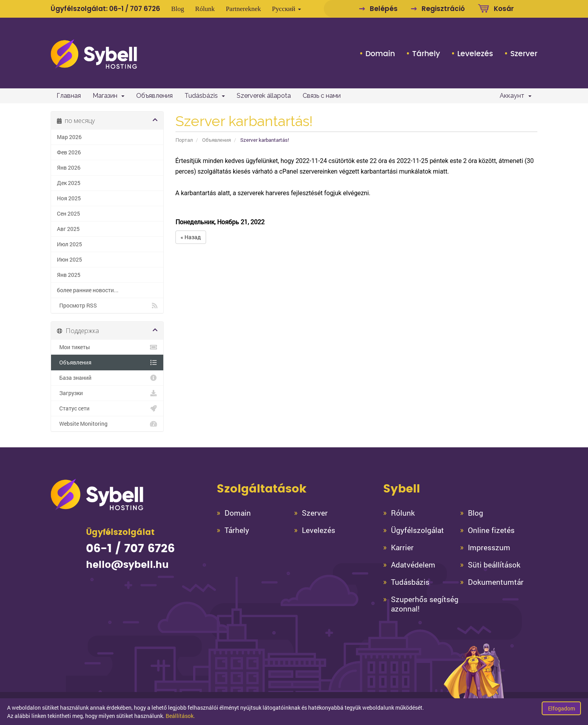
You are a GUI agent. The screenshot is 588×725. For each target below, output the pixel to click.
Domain (380, 54)
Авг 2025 (68, 229)
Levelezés (475, 54)
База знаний (107, 378)
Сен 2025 (68, 214)
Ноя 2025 (69, 198)
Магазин (109, 96)
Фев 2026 (69, 152)
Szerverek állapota (264, 96)
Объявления (154, 96)
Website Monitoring (107, 424)
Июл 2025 (69, 244)
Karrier (402, 547)
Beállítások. (180, 716)
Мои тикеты (107, 347)
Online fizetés (491, 530)
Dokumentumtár (496, 582)
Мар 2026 (69, 137)
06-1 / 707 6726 (135, 9)
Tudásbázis (205, 96)
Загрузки (107, 393)
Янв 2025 (69, 275)
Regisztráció (443, 9)
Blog (178, 9)
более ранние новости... (88, 290)
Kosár (504, 9)
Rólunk (205, 9)
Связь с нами (322, 96)
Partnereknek (243, 9)
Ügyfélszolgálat (417, 530)
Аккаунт (516, 96)
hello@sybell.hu (127, 565)
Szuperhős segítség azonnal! (425, 604)
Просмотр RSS (107, 306)
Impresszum (489, 547)
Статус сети (107, 408)
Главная (69, 96)
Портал (184, 140)
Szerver (524, 54)
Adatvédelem (413, 565)
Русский (287, 9)
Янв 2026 (69, 168)
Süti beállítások (494, 565)
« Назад (191, 237)
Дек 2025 (69, 183)
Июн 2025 (69, 260)
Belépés (384, 9)
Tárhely (426, 54)
